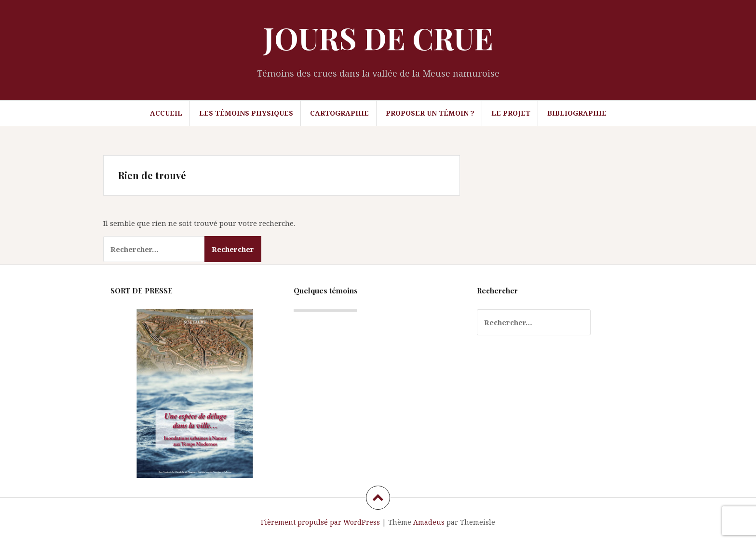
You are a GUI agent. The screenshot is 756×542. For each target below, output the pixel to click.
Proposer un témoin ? (430, 113)
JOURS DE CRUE (378, 38)
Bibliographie (577, 113)
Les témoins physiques (246, 113)
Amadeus (429, 522)
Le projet (511, 113)
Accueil (166, 113)
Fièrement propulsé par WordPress (320, 522)
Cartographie (339, 113)
